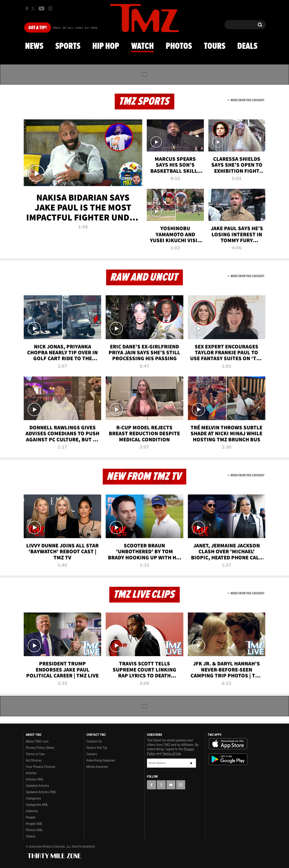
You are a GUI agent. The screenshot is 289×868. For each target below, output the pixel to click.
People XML (34, 824)
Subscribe (191, 763)
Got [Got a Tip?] (38, 28)
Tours (215, 46)
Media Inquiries (97, 767)
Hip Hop (106, 46)
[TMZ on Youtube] (42, 8)
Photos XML (34, 830)
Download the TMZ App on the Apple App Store (228, 744)
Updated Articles (37, 786)
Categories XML (37, 805)
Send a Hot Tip (97, 748)
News (34, 46)
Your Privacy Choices (41, 767)
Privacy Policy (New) (40, 748)
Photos (179, 46)
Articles (31, 773)
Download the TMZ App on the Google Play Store (228, 759)
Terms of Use (35, 754)
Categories (33, 798)
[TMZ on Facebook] (27, 8)
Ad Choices (34, 760)
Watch (142, 46)
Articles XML (35, 779)
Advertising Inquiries (101, 760)
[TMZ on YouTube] (171, 785)
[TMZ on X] (34, 8)
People (31, 817)
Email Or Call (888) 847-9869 (75, 28)
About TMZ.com (37, 741)
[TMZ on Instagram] (50, 8)
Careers (92, 754)
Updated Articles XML (41, 792)
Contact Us (94, 741)
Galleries (32, 811)
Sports (68, 46)
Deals (247, 46)
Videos (31, 836)
